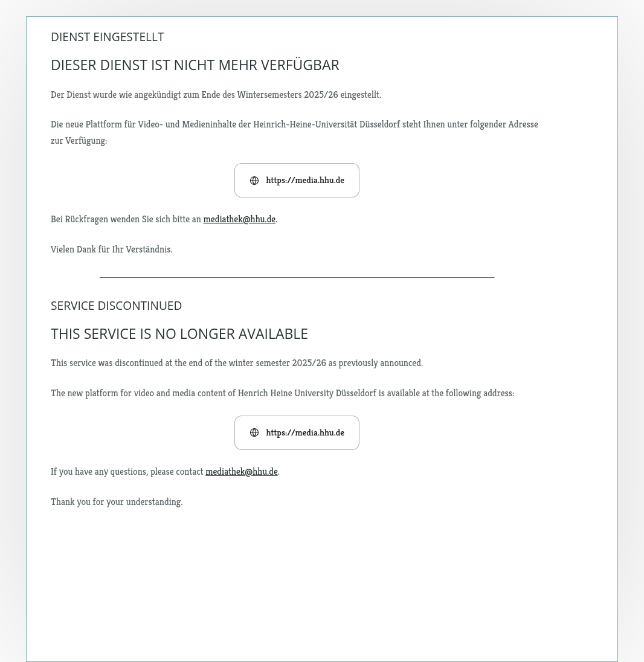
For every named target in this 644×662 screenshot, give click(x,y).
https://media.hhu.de (297, 180)
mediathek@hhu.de (240, 219)
